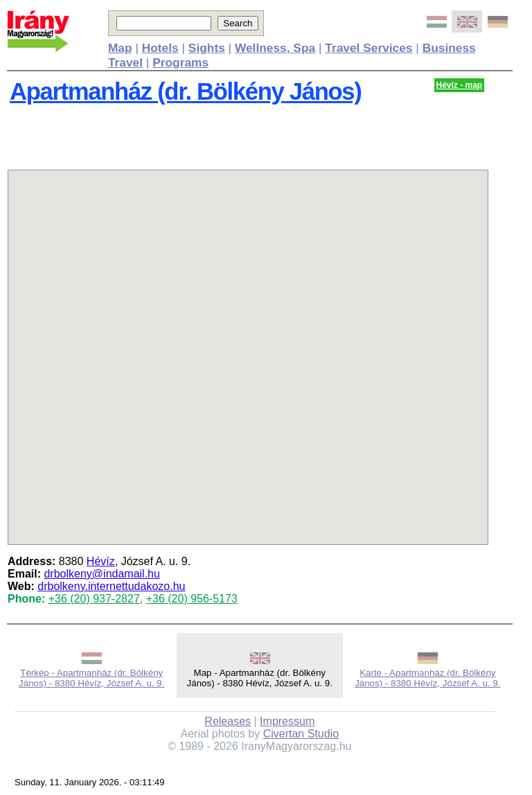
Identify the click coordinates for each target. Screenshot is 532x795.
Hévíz (101, 561)
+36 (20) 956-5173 (192, 599)
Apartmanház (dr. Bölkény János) (186, 91)
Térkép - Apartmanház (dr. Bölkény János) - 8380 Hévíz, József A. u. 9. (91, 678)
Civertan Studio (301, 734)
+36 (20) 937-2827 (94, 599)
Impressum (287, 721)
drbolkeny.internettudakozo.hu (111, 586)
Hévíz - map (460, 85)
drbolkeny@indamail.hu (101, 574)
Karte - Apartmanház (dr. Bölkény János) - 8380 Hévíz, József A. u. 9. (427, 678)
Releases (228, 721)
